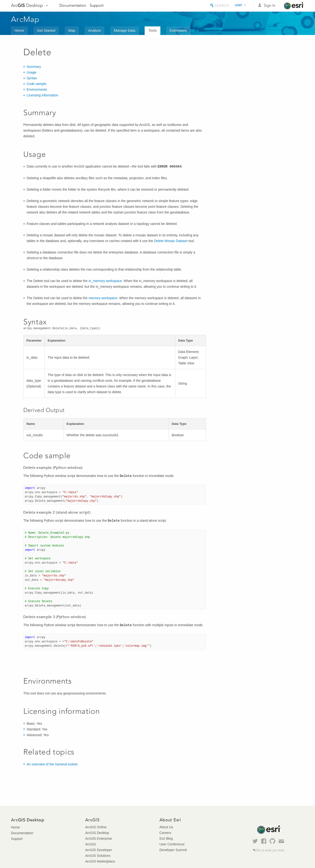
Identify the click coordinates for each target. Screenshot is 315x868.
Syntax (32, 78)
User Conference (172, 844)
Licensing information (42, 95)
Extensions (178, 30)
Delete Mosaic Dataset (171, 241)
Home (19, 30)
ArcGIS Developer (99, 850)
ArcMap (25, 19)
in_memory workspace (105, 281)
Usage (31, 72)
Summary (34, 67)
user (239, 5)
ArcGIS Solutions (98, 856)
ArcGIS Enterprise (99, 838)
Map (72, 30)
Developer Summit (173, 850)
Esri (294, 6)
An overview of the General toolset (52, 764)
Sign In (270, 5)
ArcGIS (91, 844)
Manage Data (125, 30)
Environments (37, 89)
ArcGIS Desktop (97, 833)
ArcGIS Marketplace (100, 861)
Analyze (95, 30)
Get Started (46, 30)
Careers (165, 833)
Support (97, 5)
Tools (152, 30)
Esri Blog (166, 838)
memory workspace (103, 298)
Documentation (73, 5)
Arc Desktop (27, 5)
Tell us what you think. (270, 850)
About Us (166, 827)
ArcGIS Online (96, 827)
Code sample (37, 84)
